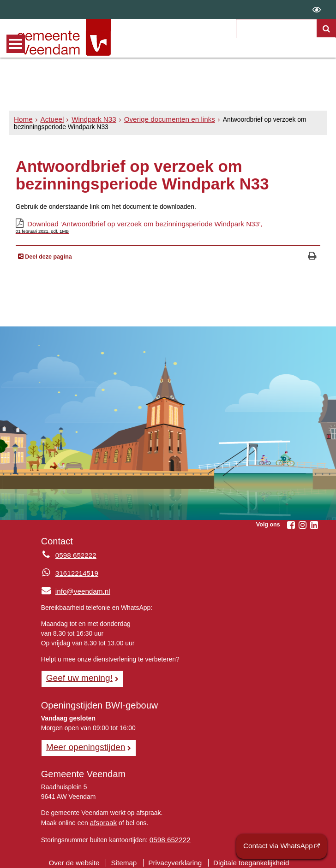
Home (22, 119)
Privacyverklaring (175, 856)
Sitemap (127, 856)
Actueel (49, 119)
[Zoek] (326, 29)
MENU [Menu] (16, 44)
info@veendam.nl (73, 590)
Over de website (81, 856)
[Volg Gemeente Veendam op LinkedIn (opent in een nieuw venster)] (314, 524)
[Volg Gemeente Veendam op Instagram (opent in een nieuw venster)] (302, 524)
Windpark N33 (88, 119)
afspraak (102, 818)
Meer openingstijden (82, 744)
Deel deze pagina (48, 256)
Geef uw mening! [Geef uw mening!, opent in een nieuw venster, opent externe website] (76, 675)
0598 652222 (168, 834)
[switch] (317, 9)
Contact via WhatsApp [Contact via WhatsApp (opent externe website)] (282, 847)
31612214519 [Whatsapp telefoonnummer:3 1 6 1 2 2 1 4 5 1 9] (75, 572)
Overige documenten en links (158, 119)
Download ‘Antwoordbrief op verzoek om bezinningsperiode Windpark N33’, (168, 227)
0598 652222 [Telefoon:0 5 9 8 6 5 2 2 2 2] (74, 555)
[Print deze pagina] (312, 256)
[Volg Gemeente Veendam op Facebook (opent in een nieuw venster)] (291, 524)
